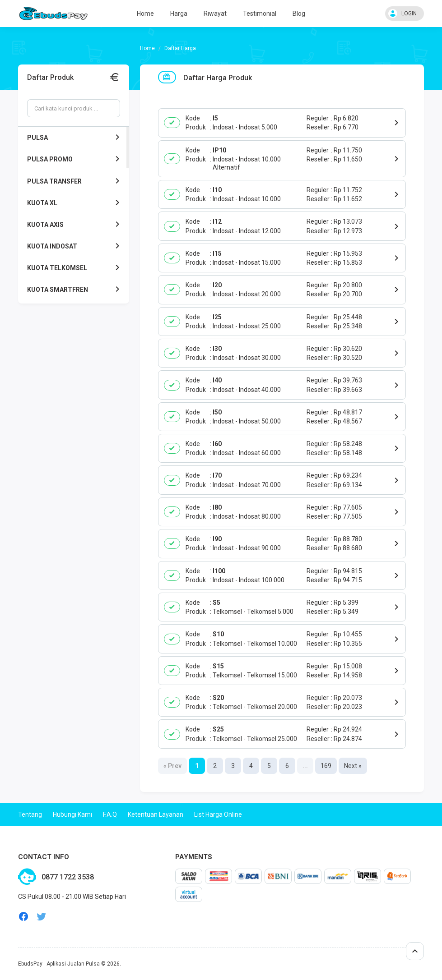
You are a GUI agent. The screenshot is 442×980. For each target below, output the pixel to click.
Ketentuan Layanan (156, 814)
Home (145, 14)
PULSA (75, 138)
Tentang (30, 814)
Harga (179, 14)
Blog (299, 14)
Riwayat (215, 14)
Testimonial (260, 14)
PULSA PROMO (75, 159)
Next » (353, 766)
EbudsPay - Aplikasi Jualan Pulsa (59, 964)
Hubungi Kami (72, 814)
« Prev (172, 766)
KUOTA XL (75, 203)
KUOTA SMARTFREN (75, 290)
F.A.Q (110, 814)
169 (326, 766)
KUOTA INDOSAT (75, 246)
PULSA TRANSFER (75, 181)
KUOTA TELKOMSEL (75, 268)
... (305, 766)
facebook (23, 917)
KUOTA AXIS (75, 225)
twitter (42, 917)
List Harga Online (218, 814)
